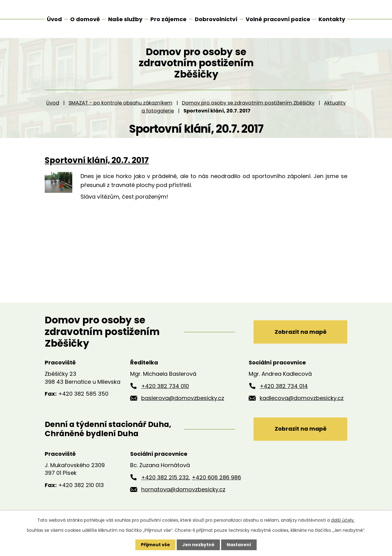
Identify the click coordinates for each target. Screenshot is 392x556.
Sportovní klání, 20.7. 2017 (97, 164)
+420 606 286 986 (216, 481)
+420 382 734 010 (165, 389)
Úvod (53, 106)
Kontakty (332, 19)
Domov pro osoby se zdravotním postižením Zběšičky (248, 106)
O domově (85, 19)
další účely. (343, 520)
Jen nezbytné (198, 545)
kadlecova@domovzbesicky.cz (302, 401)
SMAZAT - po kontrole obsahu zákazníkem (121, 106)
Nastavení (239, 545)
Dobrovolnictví (216, 19)
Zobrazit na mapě (301, 335)
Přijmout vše (155, 545)
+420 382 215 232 (165, 481)
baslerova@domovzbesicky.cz (183, 401)
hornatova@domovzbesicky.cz (183, 493)
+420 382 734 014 (284, 389)
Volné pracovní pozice (278, 19)
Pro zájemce (168, 19)
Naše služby (125, 19)
